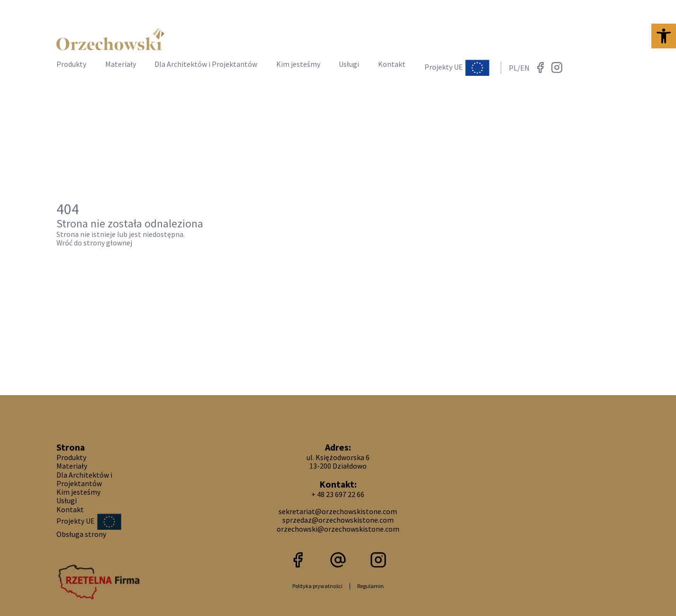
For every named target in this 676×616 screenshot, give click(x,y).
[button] (664, 36)
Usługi (349, 64)
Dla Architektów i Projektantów (206, 64)
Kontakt (392, 64)
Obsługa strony (81, 534)
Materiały (121, 64)
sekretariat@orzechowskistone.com (338, 511)
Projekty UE (457, 68)
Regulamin (370, 586)
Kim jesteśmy (298, 64)
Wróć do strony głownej (94, 243)
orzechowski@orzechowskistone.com (338, 529)
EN (525, 68)
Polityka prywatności (317, 586)
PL (513, 68)
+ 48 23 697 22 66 (338, 494)
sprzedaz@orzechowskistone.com (338, 520)
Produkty (71, 64)
